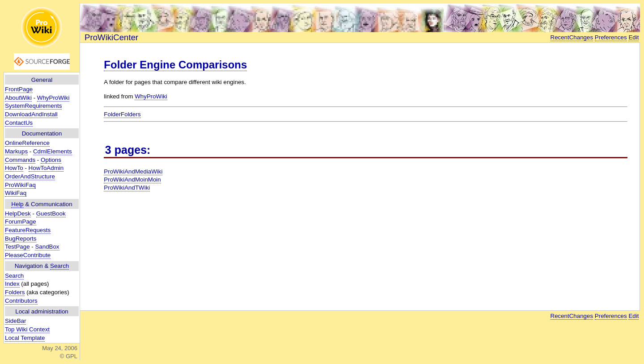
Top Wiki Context (27, 329)
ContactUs (19, 123)
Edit (633, 37)
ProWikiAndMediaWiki (133, 171)
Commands (20, 160)
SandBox (47, 247)
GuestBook (51, 214)
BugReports (21, 239)
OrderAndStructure (30, 176)
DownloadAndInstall (31, 114)
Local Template (25, 338)
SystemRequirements (33, 106)
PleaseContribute (28, 255)
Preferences (611, 37)
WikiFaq (16, 193)
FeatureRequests (28, 230)
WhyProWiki (53, 98)
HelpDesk (18, 214)
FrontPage (19, 89)
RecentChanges (572, 37)
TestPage (17, 247)
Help (17, 204)
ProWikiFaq (20, 185)
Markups (16, 151)
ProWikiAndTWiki (127, 188)
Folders (15, 292)
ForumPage (21, 222)
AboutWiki (18, 98)
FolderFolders (122, 114)
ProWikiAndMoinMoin (132, 180)
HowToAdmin (46, 168)
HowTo (14, 168)
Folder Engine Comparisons (175, 65)
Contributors (21, 301)
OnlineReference (27, 143)
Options (51, 160)
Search (59, 266)
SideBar (15, 321)
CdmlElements (53, 151)
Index (12, 284)
